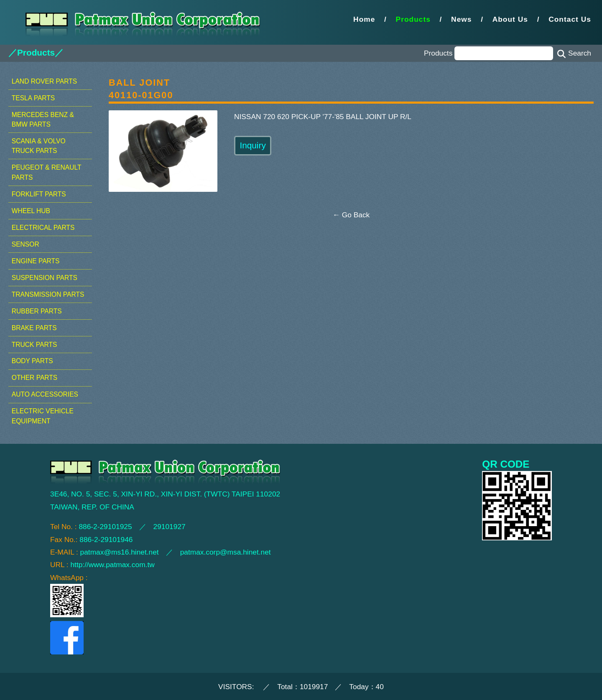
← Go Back (351, 215)
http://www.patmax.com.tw (112, 565)
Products (413, 19)
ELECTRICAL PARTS (43, 228)
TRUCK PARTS (34, 345)
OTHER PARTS (34, 378)
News (461, 19)
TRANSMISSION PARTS (48, 294)
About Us (510, 19)
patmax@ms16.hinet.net (120, 552)
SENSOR (26, 244)
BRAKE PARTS (34, 328)
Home (364, 19)
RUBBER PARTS (37, 311)
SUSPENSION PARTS (45, 278)
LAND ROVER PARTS (44, 81)
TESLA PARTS (33, 98)
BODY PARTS (32, 361)
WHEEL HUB (31, 211)
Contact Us (570, 19)
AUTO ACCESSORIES (45, 394)
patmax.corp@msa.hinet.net (226, 552)
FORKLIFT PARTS (39, 194)
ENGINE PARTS (36, 261)
